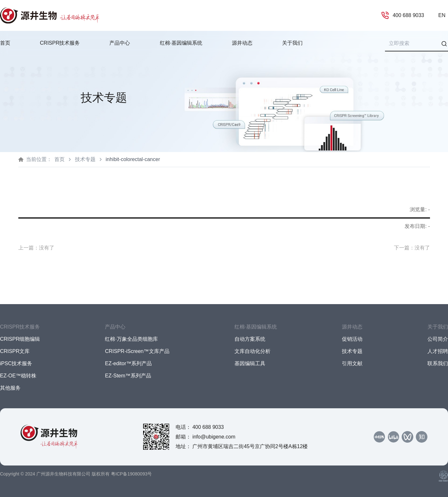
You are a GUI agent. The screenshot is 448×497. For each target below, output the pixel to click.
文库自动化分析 (252, 351)
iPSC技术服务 (16, 363)
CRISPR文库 (15, 351)
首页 (5, 43)
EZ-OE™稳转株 (18, 376)
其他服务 (10, 388)
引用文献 (352, 363)
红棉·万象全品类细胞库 (131, 339)
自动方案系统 (250, 339)
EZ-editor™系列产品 (128, 363)
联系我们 (438, 363)
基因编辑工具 (250, 363)
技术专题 (85, 159)
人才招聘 (438, 351)
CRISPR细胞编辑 (20, 339)
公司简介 (438, 339)
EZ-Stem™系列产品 (128, 376)
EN (442, 15)
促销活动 (352, 339)
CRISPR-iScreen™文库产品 (137, 351)
